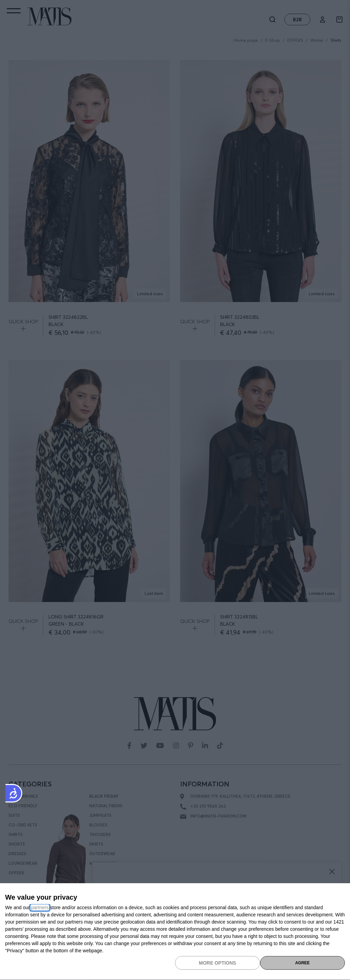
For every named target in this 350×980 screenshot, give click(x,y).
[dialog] (175, 932)
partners (40, 907)
